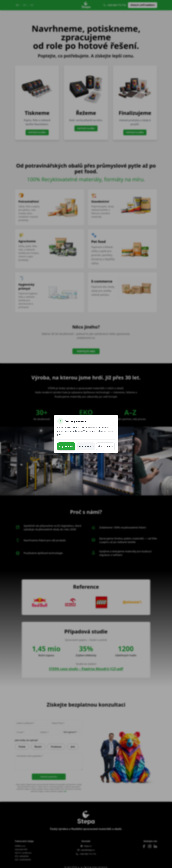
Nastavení (105, 446)
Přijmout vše (66, 446)
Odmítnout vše (86, 446)
